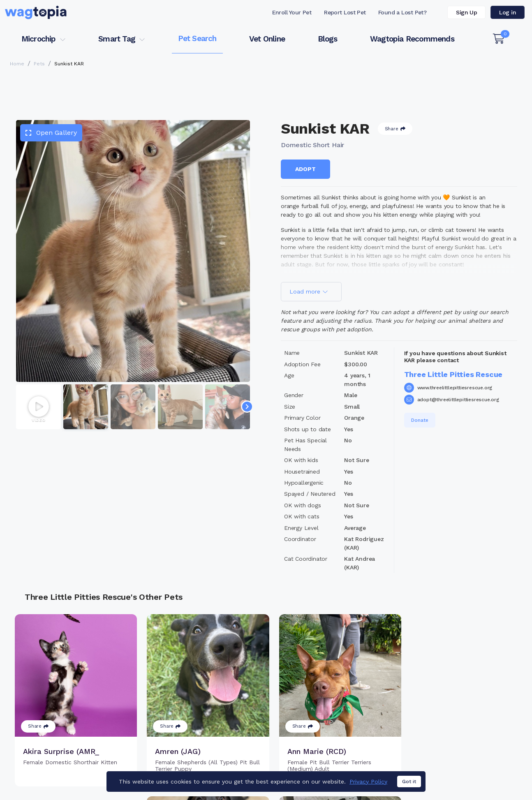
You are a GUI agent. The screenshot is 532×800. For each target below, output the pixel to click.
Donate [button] (420, 420)
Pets (39, 64)
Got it (409, 783)
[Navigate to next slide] (247, 407)
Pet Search (197, 38)
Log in (508, 12)
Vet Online (267, 39)
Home (17, 64)
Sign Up (466, 12)
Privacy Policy (368, 782)
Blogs (328, 39)
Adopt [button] (305, 169)
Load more (309, 291)
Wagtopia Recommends (412, 39)
